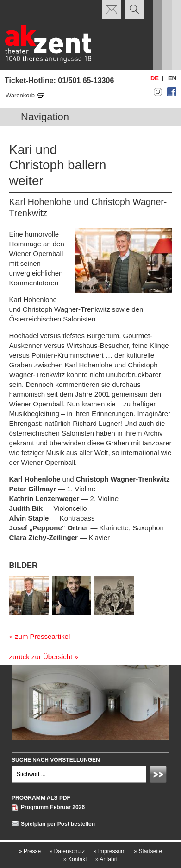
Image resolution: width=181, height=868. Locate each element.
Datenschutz (67, 851)
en (172, 78)
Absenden (160, 776)
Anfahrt (106, 859)
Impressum (109, 851)
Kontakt (75, 859)
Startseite (148, 851)
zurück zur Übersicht (41, 657)
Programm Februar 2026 (53, 808)
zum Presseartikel (42, 636)
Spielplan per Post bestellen (58, 824)
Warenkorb (20, 95)
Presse (30, 851)
